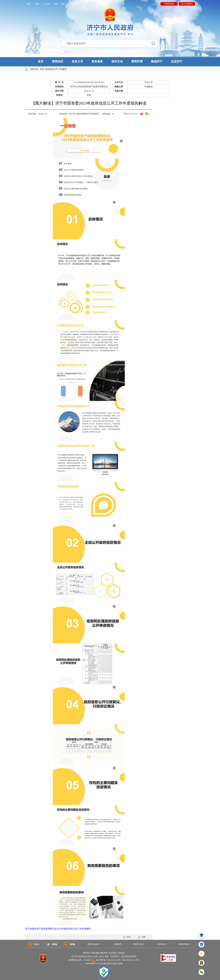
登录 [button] (56, 4)
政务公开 (77, 61)
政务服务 (97, 61)
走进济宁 (177, 61)
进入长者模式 (187, 4)
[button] (110, 62)
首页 (41, 61)
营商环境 (137, 61)
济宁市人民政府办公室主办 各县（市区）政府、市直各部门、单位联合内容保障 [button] (104, 956)
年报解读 (63, 69)
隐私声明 (104, 953)
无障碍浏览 (169, 4)
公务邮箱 (121, 953)
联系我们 (87, 953)
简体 (28, 4)
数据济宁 (157, 61)
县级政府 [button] (117, 944)
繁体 (37, 4)
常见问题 (112, 953)
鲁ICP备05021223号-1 (131, 960)
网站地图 (95, 953)
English (47, 4)
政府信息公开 (51, 69)
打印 (127, 937)
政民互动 (117, 61)
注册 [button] (63, 4)
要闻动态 (58, 61)
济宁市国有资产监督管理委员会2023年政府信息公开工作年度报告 (58, 929)
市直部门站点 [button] (138, 944)
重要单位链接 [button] (93, 944)
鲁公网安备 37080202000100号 (108, 960)
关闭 (142, 937)
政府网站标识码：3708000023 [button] (80, 960)
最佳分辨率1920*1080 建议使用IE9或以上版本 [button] (104, 964)
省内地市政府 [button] (184, 944)
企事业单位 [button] (162, 944)
